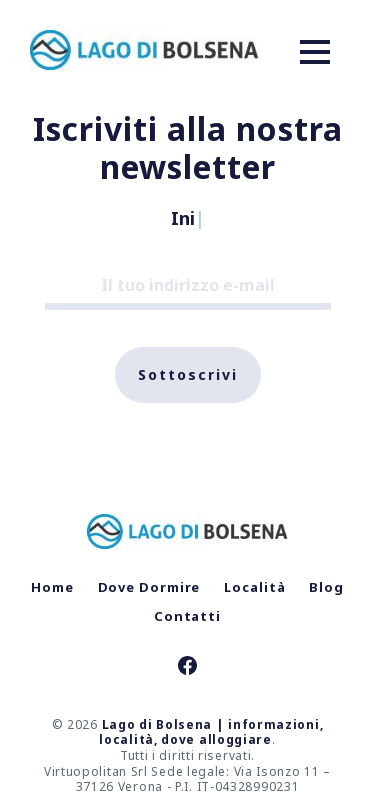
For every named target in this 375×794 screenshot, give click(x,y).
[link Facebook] (187, 668)
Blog (326, 587)
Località (254, 587)
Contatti (187, 616)
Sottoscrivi (188, 374)
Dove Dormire (149, 587)
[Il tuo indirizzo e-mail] (188, 286)
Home (52, 587)
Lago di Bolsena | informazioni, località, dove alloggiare (211, 732)
